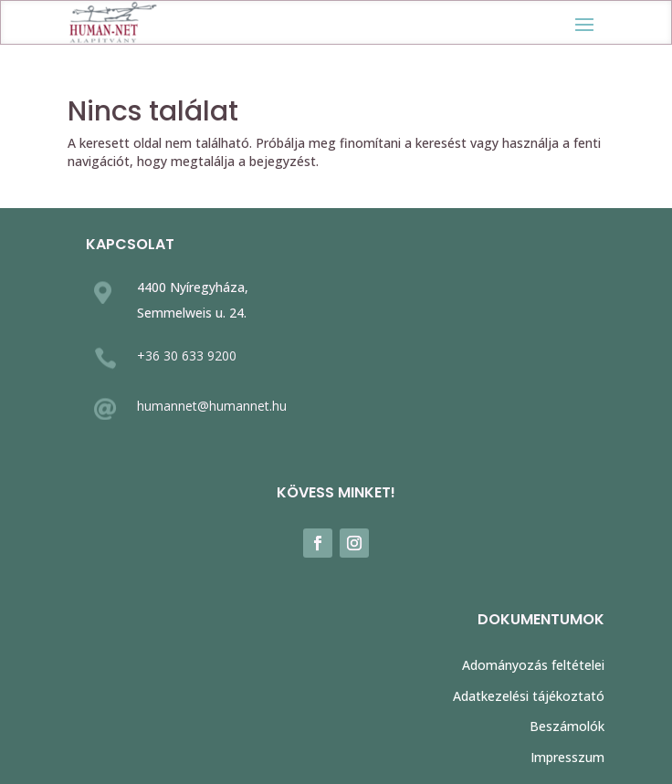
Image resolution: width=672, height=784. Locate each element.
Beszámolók (567, 726)
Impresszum (567, 757)
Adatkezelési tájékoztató (529, 696)
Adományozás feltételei (533, 665)
